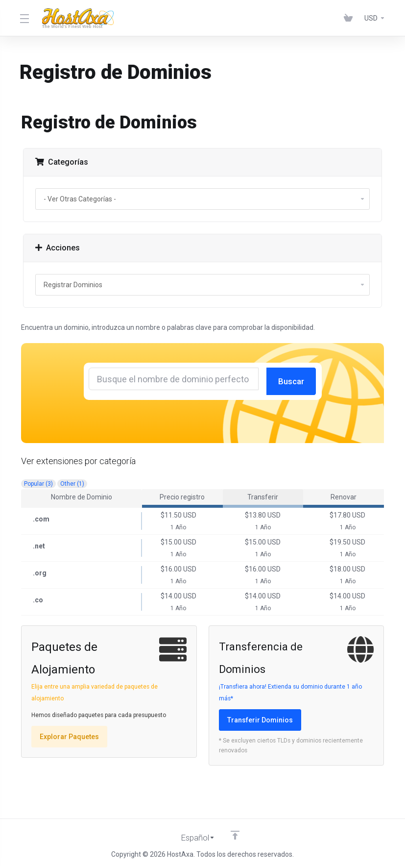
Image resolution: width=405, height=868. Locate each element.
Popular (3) (38, 484)
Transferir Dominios (260, 720)
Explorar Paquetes (69, 737)
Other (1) (72, 484)
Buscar (292, 381)
